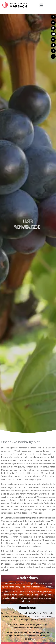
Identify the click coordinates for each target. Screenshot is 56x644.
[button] (41, 5)
